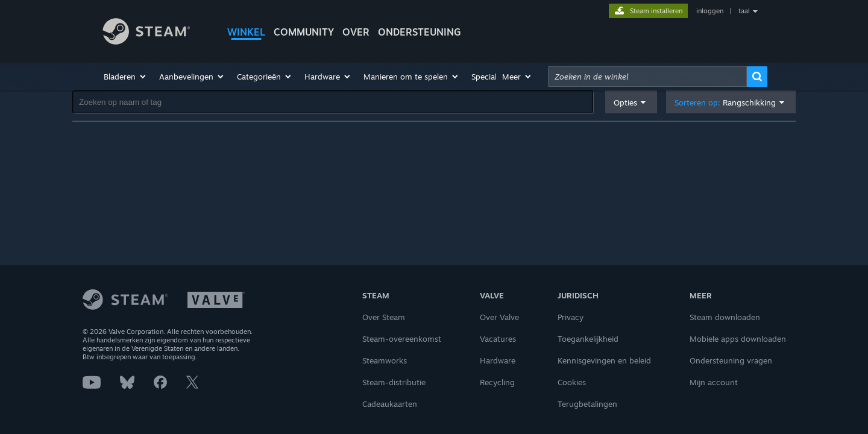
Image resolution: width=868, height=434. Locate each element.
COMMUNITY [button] (304, 32)
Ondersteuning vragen (731, 360)
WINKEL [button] (246, 32)
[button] (125, 77)
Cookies (572, 382)
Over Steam (384, 317)
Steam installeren (656, 11)
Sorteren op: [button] (725, 103)
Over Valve (499, 317)
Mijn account (714, 382)
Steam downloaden (725, 317)
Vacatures (498, 339)
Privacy (571, 317)
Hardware (498, 360)
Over (356, 32)
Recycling (497, 382)
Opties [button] (625, 102)
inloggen (710, 11)
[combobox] (647, 77)
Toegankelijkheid (588, 339)
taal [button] (744, 11)
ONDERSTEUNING (420, 32)
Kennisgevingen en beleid (604, 360)
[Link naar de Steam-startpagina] (156, 33)
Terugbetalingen (587, 404)
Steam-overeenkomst (402, 339)
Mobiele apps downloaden (738, 339)
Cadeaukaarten (390, 404)
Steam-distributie (394, 382)
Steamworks (385, 360)
